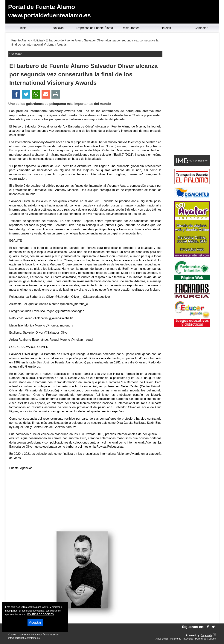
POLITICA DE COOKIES (41, 614)
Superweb (206, 635)
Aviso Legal (162, 639)
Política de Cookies (205, 639)
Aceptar (35, 622)
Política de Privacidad (182, 639)
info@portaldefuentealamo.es (24, 638)
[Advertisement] (85, 500)
